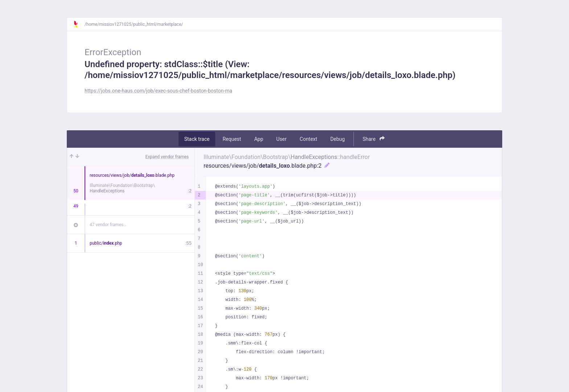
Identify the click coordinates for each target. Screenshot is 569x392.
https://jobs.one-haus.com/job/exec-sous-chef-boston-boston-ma (158, 91)
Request (232, 139)
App (259, 139)
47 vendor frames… (108, 225)
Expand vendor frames (167, 157)
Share (374, 139)
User (281, 139)
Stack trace (197, 139)
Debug (337, 139)
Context (308, 139)
